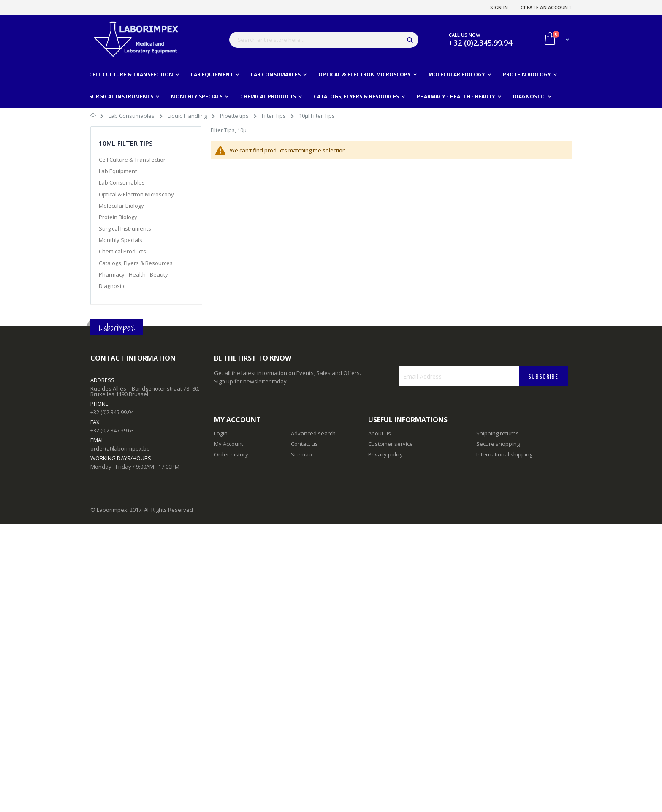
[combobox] (324, 40)
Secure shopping (498, 444)
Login (221, 433)
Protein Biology (118, 217)
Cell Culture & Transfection (133, 160)
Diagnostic (112, 286)
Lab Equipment (118, 171)
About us (380, 433)
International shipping (504, 454)
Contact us (304, 444)
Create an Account (546, 7)
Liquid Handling (188, 116)
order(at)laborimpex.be (120, 448)
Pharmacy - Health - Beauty (133, 274)
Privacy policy (385, 454)
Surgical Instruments (125, 228)
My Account (229, 444)
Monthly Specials (121, 240)
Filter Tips (274, 116)
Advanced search (313, 433)
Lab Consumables (132, 116)
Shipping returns (498, 433)
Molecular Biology (121, 206)
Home (94, 117)
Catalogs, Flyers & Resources (136, 263)
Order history (231, 454)
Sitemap (301, 454)
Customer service (391, 444)
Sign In (499, 7)
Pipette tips (235, 116)
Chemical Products (122, 251)
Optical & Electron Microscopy (136, 194)
